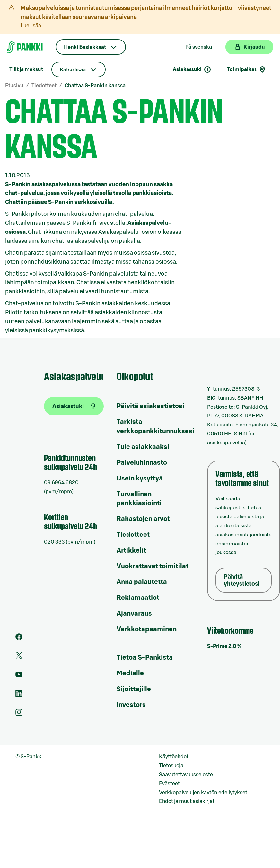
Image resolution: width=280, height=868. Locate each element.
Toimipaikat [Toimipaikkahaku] (246, 69)
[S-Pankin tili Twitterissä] (19, 657)
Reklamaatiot (138, 598)
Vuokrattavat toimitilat (153, 566)
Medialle (130, 673)
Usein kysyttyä (140, 479)
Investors (131, 705)
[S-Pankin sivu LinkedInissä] (19, 695)
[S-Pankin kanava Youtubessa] (19, 676)
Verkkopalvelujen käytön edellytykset (203, 793)
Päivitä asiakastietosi (150, 406)
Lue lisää (31, 26)
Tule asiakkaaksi (143, 447)
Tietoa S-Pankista (145, 658)
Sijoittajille (134, 689)
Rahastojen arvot (143, 519)
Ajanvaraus (134, 614)
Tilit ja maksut (26, 69)
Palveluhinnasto (142, 463)
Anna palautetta (142, 582)
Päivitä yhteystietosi (242, 580)
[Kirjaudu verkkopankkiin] (249, 47)
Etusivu (14, 86)
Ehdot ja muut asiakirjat (187, 801)
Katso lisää (73, 70)
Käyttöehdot (174, 757)
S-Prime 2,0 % (224, 646)
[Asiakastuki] (74, 406)
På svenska (199, 47)
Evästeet (169, 784)
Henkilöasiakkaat (85, 47)
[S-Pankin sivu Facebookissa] (19, 639)
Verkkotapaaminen (147, 629)
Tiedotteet (44, 86)
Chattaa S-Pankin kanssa (95, 86)
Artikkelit (131, 551)
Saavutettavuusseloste (186, 775)
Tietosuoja (171, 766)
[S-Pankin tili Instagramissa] (19, 714)
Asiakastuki (192, 69)
